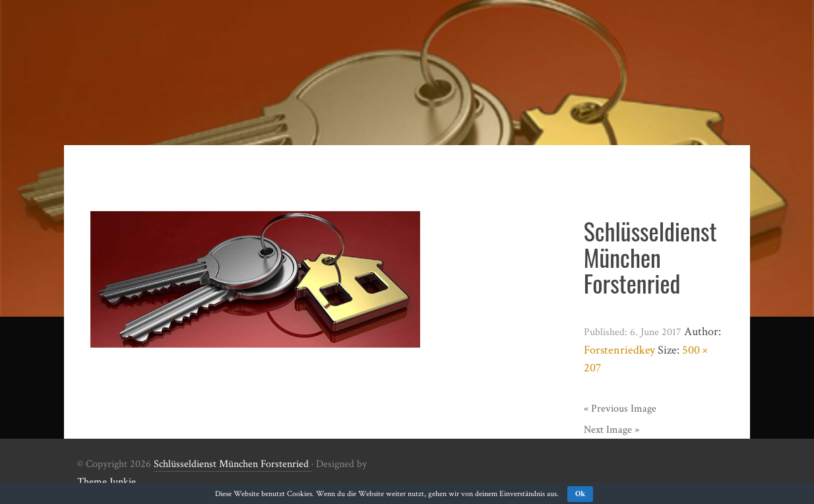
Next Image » (611, 430)
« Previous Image (620, 409)
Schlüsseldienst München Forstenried (233, 464)
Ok (580, 494)
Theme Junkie (107, 482)
